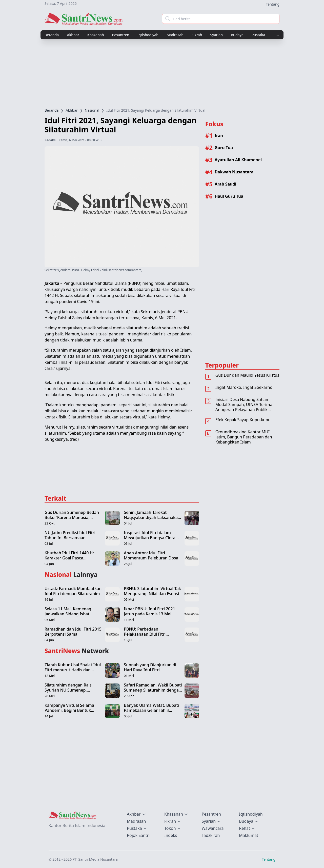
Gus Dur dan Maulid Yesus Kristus (247, 375)
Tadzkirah (211, 835)
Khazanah (96, 35)
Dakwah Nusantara (234, 172)
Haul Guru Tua (229, 196)
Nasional (92, 110)
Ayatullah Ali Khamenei (238, 160)
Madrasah (175, 35)
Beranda (52, 35)
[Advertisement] (162, 74)
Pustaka (258, 35)
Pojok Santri (138, 835)
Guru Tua (224, 148)
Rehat (247, 828)
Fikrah (197, 35)
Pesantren (121, 35)
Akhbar (73, 35)
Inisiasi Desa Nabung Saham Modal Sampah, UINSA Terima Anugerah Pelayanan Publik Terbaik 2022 (244, 407)
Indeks (171, 835)
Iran (219, 135)
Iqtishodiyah (148, 35)
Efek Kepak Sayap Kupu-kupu (243, 420)
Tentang (273, 4)
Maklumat (249, 835)
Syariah (216, 35)
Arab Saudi (225, 184)
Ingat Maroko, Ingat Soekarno (244, 387)
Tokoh (173, 828)
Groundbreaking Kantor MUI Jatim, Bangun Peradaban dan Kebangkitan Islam (244, 437)
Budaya (237, 35)
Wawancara (213, 828)
